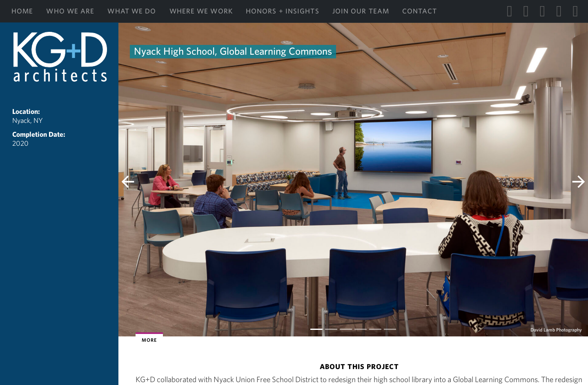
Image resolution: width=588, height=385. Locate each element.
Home (22, 11)
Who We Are (70, 11)
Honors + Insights (283, 11)
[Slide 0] (316, 329)
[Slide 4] (375, 329)
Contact (420, 11)
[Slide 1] (331, 329)
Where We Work (201, 11)
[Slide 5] (390, 329)
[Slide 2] (346, 329)
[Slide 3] (361, 329)
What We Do (132, 11)
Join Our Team (361, 11)
